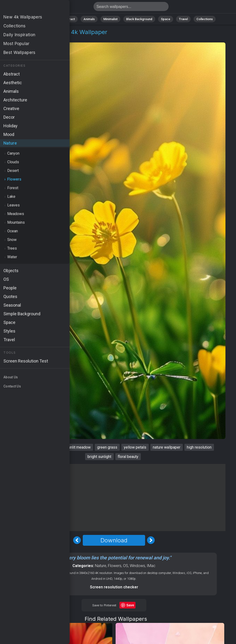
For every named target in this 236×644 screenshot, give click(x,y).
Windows (137, 566)
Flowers (37, 38)
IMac (151, 566)
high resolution (199, 447)
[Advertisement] (114, 498)
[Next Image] (151, 540)
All (34, 19)
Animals (89, 19)
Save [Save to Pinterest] (130, 605)
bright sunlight (99, 457)
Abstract (69, 19)
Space (166, 19)
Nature (49, 19)
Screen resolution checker (114, 587)
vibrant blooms (47, 447)
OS (126, 566)
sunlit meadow (78, 447)
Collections (205, 19)
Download (114, 540)
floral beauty (128, 457)
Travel (183, 19)
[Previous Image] (77, 540)
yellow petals (135, 447)
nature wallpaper (167, 447)
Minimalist (110, 19)
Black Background (139, 19)
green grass (107, 447)
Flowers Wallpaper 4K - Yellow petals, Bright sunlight (29, 8)
